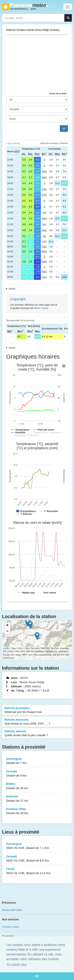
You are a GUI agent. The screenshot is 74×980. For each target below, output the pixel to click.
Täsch (37, 871)
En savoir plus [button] (17, 964)
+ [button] (7, 626)
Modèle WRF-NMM (12, 910)
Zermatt (37, 774)
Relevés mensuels (37, 722)
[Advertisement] (37, 63)
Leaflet (6, 648)
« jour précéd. (13, 143)
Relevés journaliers (37, 710)
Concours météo (11, 927)
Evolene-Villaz (37, 811)
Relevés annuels (37, 733)
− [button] (7, 631)
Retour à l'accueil (25, 7)
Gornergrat (37, 761)
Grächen (37, 799)
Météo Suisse (41, 308)
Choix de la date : (59, 93)
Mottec (37, 786)
